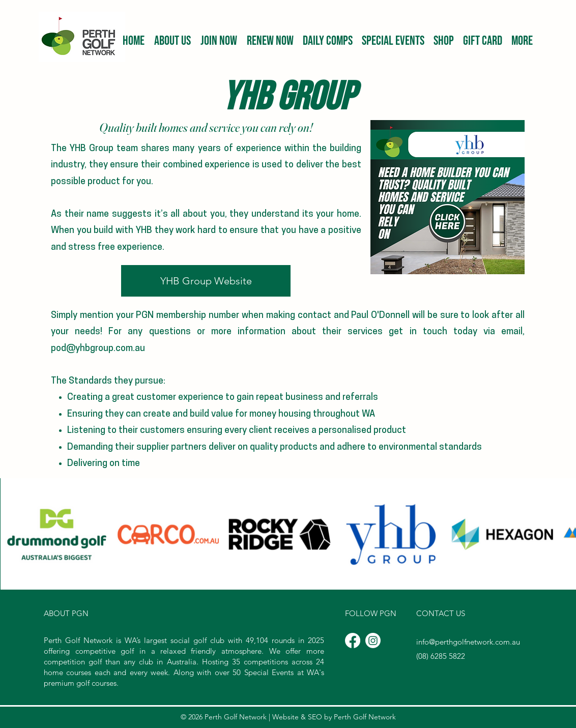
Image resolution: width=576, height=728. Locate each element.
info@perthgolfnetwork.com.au (468, 642)
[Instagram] (373, 640)
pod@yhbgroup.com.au (98, 349)
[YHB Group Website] (206, 281)
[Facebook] (353, 640)
